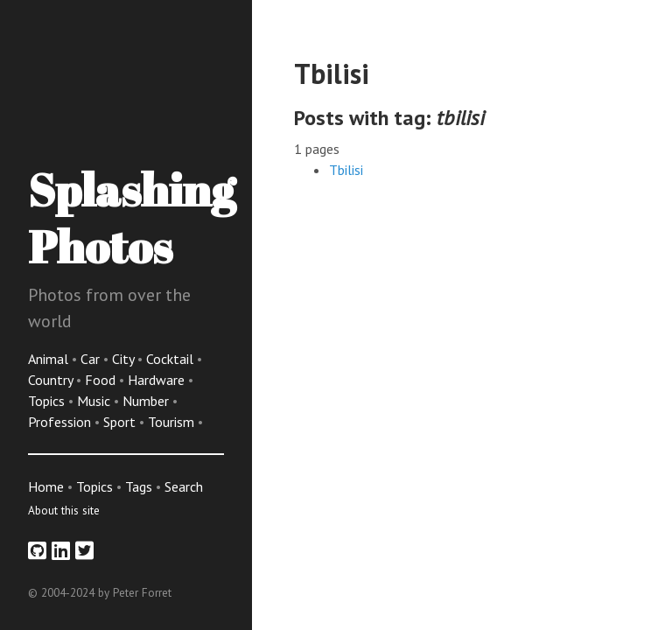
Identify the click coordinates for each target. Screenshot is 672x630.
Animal (50, 359)
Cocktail (171, 359)
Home (46, 486)
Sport (121, 422)
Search (184, 486)
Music (95, 401)
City (125, 359)
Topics (48, 401)
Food (102, 380)
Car (92, 359)
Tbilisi (346, 170)
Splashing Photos (132, 217)
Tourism (173, 422)
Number (147, 401)
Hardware (158, 380)
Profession (61, 422)
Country (52, 380)
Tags (139, 486)
